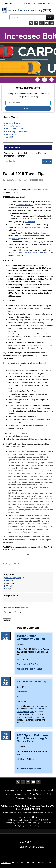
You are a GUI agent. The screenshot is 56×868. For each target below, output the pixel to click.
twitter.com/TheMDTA (24, 205)
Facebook (36, 23)
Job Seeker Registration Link (29, 669)
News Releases (13, 123)
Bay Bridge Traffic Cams (17, 132)
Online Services (34, 798)
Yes (9, 613)
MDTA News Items (19, 564)
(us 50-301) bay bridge (13, 578)
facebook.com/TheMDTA (18, 208)
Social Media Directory (52, 23)
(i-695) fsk (8, 581)
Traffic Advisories (14, 126)
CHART (10, 137)
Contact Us (9, 790)
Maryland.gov (20, 794)
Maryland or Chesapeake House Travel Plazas (26, 253)
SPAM (7, 589)
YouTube (47, 23)
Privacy (20, 790)
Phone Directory (37, 794)
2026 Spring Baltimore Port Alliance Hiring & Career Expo (32, 738)
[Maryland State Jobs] (32, 3)
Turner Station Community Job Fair (31, 637)
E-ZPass (8, 586)
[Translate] (50, 3)
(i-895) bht (8, 583)
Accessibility (32, 790)
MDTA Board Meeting (31, 681)
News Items (11, 134)
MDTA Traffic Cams (15, 129)
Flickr (41, 23)
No (20, 613)
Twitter (31, 23)
